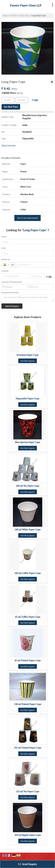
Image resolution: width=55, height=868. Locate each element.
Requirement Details (10, 293)
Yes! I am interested (27, 218)
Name (4, 237)
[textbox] (22, 100)
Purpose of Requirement (12, 282)
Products (14, 16)
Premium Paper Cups (27, 355)
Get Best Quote (28, 361)
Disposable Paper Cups (27, 398)
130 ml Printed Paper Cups (28, 704)
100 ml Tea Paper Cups (27, 486)
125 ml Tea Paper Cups (27, 791)
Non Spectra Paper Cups (28, 442)
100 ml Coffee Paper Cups (28, 573)
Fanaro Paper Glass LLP (26, 5)
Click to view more (9, 145)
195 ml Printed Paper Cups (28, 748)
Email (4, 248)
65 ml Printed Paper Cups (28, 660)
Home (5, 16)
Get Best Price (11, 107)
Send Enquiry (27, 864)
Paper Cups (24, 16)
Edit (35, 100)
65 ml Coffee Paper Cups (28, 617)
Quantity (5, 271)
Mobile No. (6, 259)
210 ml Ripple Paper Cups (28, 835)
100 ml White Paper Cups (28, 529)
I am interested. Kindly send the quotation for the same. (27, 298)
